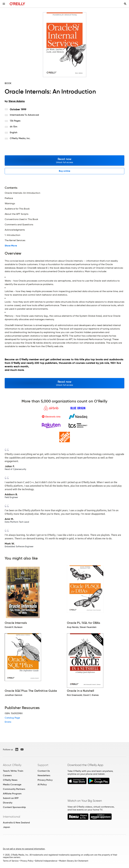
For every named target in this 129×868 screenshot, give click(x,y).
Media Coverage (12, 784)
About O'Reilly (12, 765)
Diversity (8, 803)
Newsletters (44, 775)
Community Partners (14, 789)
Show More (11, 246)
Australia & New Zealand (16, 823)
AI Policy (42, 784)
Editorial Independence (46, 861)
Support (43, 765)
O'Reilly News (10, 780)
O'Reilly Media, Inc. (20, 138)
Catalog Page (12, 718)
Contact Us (44, 771)
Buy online (64, 171)
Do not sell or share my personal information (24, 849)
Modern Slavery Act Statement (74, 861)
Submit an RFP (11, 798)
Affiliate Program (12, 794)
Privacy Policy (45, 780)
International (12, 817)
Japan (6, 827)
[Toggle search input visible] (125, 4)
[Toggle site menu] (4, 4)
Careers (7, 775)
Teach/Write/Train (13, 771)
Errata (8, 722)
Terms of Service (11, 861)
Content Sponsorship (14, 807)
